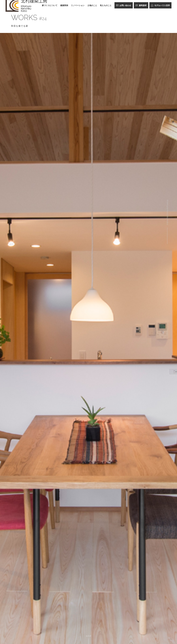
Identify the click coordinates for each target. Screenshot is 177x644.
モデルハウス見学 (160, 5)
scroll (88, 636)
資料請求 (141, 5)
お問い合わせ (124, 5)
